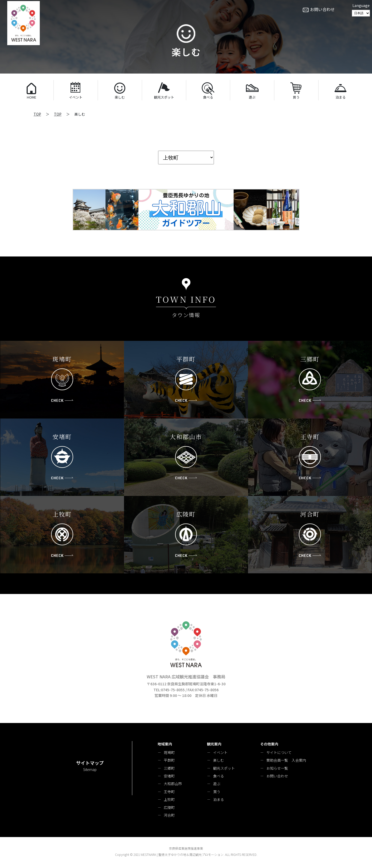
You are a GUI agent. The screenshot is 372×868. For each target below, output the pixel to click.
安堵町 (169, 776)
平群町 (169, 760)
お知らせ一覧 (277, 768)
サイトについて (279, 752)
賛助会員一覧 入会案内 (286, 760)
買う (217, 792)
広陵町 (169, 807)
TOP (37, 114)
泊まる (219, 799)
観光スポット (224, 768)
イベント (220, 752)
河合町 (169, 815)
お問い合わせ (277, 776)
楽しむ (219, 760)
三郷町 (169, 768)
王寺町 (169, 792)
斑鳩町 (169, 752)
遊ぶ (217, 784)
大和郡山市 (173, 784)
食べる (219, 776)
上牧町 (169, 799)
